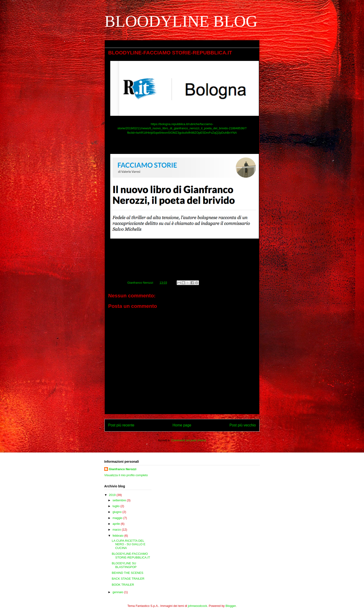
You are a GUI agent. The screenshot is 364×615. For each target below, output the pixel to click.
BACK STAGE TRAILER (128, 579)
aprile (117, 524)
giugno (118, 512)
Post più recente (121, 425)
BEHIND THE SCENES (127, 573)
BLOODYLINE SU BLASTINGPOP (124, 565)
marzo (117, 530)
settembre (120, 500)
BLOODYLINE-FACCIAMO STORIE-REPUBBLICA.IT (131, 556)
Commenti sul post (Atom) (189, 440)
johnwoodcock (198, 606)
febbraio (119, 536)
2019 (113, 495)
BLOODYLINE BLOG (181, 21)
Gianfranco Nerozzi (123, 469)
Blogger (231, 606)
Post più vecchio (243, 425)
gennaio (118, 592)
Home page (182, 425)
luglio (117, 506)
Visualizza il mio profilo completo (126, 475)
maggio (118, 518)
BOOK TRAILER (123, 585)
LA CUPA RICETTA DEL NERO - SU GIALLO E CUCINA (128, 544)
